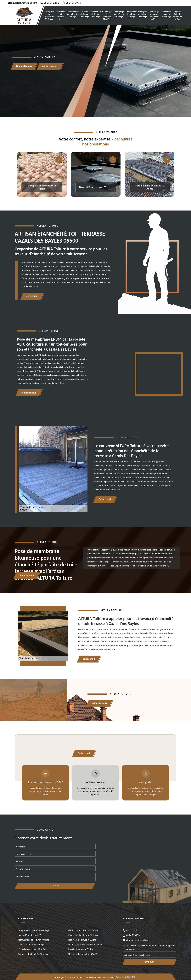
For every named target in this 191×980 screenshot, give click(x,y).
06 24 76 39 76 (72, 3)
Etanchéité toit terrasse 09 (60, 15)
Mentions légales (105, 977)
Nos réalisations (24, 66)
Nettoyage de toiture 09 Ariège (143, 14)
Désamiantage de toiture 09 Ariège (73, 14)
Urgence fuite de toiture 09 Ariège (177, 15)
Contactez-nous (50, 66)
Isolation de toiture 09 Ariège (85, 14)
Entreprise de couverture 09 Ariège (49, 15)
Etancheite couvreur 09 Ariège (166, 14)
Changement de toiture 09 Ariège (131, 14)
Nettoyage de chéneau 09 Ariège (119, 14)
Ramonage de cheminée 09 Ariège (107, 15)
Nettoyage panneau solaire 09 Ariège (154, 15)
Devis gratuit (32, 296)
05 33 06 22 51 (50, 3)
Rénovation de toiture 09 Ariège (96, 14)
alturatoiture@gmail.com (22, 3)
